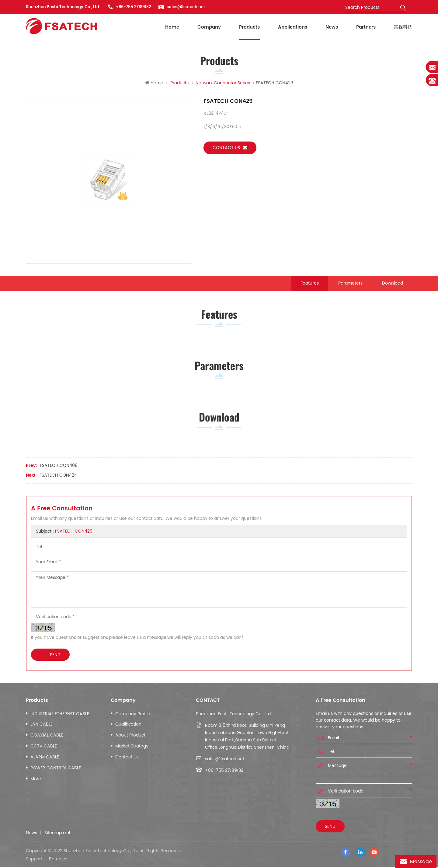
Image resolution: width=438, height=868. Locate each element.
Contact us (230, 148)
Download (393, 283)
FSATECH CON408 (59, 468)
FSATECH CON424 (58, 477)
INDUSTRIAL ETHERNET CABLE (60, 716)
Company (209, 27)
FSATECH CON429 (74, 533)
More (36, 781)
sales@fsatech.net (186, 7)
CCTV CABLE (44, 748)
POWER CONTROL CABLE (56, 770)
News (332, 27)
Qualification (128, 726)
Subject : (64, 533)
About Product (130, 737)
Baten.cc (58, 860)
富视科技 (403, 27)
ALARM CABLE (45, 759)
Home (172, 27)
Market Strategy (132, 748)
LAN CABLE (42, 726)
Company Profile (133, 716)
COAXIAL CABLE (47, 737)
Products (249, 27)
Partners (366, 27)
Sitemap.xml (57, 835)
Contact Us (127, 759)
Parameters (350, 283)
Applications (293, 27)
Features (310, 283)
